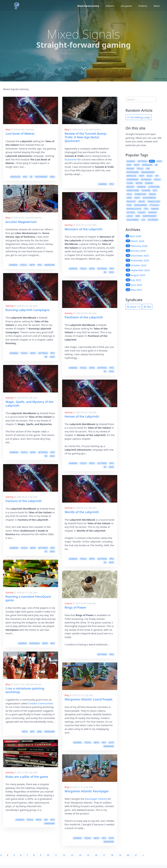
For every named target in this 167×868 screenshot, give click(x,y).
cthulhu (154, 205)
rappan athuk (134, 209)
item (129, 205)
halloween (133, 220)
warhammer (148, 172)
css (143, 220)
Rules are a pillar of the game (86, 784)
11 (56, 848)
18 (112, 848)
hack (137, 198)
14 (80, 848)
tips (146, 209)
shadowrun (149, 198)
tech (129, 194)
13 (72, 848)
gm (105, 827)
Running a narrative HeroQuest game (87, 606)
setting (131, 212)
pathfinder (41, 177)
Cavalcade (85, 862)
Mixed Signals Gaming (84, 6)
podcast (131, 202)
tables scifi (154, 202)
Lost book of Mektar (20, 133)
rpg (25, 177)
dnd (52, 177)
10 (48, 848)
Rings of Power (16, 600)
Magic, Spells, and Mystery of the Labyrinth (89, 411)
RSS (147, 307)
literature (154, 187)
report (130, 187)
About (156, 6)
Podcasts (107, 6)
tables (152, 194)
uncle (157, 180)
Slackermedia (66, 862)
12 (64, 848)
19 (120, 848)
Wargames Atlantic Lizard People (29, 692)
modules (15, 177)
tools (23, 265)
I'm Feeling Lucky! (139, 117)
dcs (155, 190)
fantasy (152, 212)
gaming (13, 265)
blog (150, 176)
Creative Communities (100, 711)
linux (130, 216)
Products (142, 6)
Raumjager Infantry (37, 791)
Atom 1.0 (134, 307)
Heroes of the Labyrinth (23, 409)
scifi (52, 735)
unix (129, 198)
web (138, 216)
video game (133, 190)
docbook (153, 220)
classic (142, 212)
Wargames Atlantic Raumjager (28, 784)
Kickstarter (71, 159)
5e (31, 177)
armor (155, 209)
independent (150, 216)
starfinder (132, 180)
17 (104, 848)
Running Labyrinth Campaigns (87, 317)
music (142, 202)
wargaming (141, 205)
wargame (50, 265)
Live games (125, 6)
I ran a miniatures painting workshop (84, 697)
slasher (146, 190)
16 (96, 848)
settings (43, 360)
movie (139, 183)
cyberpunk (140, 194)
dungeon (94, 651)
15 (88, 848)
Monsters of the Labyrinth (83, 229)
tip (157, 176)
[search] (141, 100)
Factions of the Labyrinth (83, 508)
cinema (149, 183)
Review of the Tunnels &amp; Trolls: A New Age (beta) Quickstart (86, 137)
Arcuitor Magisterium (21, 222)
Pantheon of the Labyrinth (25, 310)
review (130, 169)
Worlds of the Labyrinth (23, 505)
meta (32, 265)
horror (141, 187)
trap (142, 176)
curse (130, 183)
